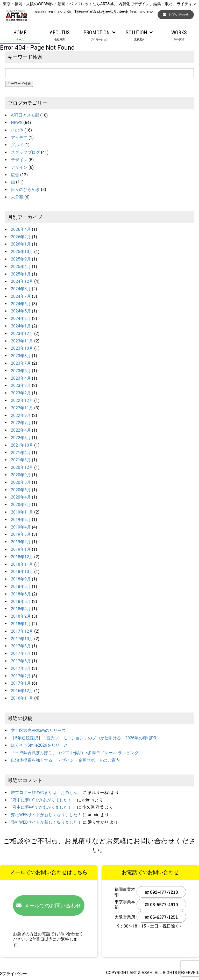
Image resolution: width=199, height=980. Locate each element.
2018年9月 (21, 579)
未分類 (17, 197)
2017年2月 (21, 676)
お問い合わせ (176, 15)
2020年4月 (21, 497)
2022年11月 (22, 408)
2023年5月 (21, 371)
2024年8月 (21, 289)
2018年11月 (22, 564)
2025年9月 (21, 259)
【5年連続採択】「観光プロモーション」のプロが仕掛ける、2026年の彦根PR (84, 738)
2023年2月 (21, 393)
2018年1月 (21, 624)
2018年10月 (22, 572)
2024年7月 (21, 296)
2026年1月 (21, 244)
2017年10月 (22, 639)
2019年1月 (21, 549)
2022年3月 (21, 438)
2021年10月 (22, 445)
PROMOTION (99, 36)
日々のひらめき (25, 190)
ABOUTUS (60, 36)
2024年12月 (22, 281)
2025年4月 (21, 267)
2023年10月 (22, 348)
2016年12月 (22, 691)
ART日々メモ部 (25, 115)
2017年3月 (21, 668)
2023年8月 (21, 356)
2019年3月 (21, 534)
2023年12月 (22, 334)
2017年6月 (21, 661)
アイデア (19, 138)
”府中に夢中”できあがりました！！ (43, 800)
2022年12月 (22, 400)
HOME (20, 36)
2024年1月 (21, 326)
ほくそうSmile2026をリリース (39, 745)
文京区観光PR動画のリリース (38, 730)
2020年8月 (21, 482)
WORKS (179, 36)
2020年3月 (21, 505)
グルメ (17, 145)
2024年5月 (21, 311)
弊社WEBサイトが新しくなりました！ (46, 815)
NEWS (17, 123)
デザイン (19, 160)
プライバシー (13, 974)
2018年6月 (21, 594)
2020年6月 (21, 490)
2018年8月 (21, 587)
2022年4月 (21, 430)
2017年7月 (21, 653)
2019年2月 (21, 542)
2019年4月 (21, 527)
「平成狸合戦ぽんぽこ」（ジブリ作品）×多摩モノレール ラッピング (75, 753)
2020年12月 (22, 467)
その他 (17, 130)
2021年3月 (21, 460)
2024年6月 (21, 304)
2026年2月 (21, 237)
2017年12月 (22, 631)
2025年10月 (22, 252)
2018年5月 (21, 602)
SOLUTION (139, 36)
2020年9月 (21, 475)
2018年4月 (21, 609)
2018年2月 (21, 616)
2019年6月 (21, 520)
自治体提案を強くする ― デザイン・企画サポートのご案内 (65, 760)
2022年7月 (21, 423)
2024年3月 (21, 319)
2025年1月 (21, 274)
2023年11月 (22, 341)
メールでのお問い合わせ (49, 906)
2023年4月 (21, 378)
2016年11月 (22, 698)
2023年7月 (21, 363)
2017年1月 (21, 683)
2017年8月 (21, 646)
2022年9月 (21, 415)
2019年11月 (22, 512)
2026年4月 (21, 229)
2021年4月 (21, 453)
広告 (15, 175)
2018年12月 (22, 557)
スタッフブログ (25, 152)
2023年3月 (21, 385)
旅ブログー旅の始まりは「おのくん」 (46, 793)
